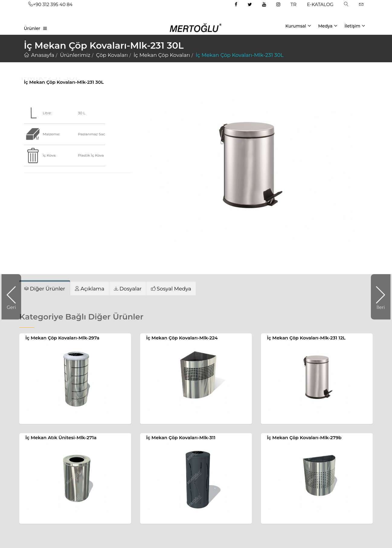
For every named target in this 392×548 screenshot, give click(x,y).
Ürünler (32, 28)
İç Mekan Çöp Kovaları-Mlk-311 (181, 438)
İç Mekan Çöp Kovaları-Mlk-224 (182, 338)
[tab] (90, 289)
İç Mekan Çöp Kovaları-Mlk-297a (62, 338)
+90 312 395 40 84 (50, 4)
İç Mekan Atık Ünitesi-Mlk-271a (61, 438)
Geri (14, 297)
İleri (378, 297)
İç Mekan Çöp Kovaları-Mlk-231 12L (306, 338)
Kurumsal (298, 26)
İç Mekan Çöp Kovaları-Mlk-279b (304, 438)
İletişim (355, 26)
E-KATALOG (320, 4)
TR (293, 4)
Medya (328, 26)
